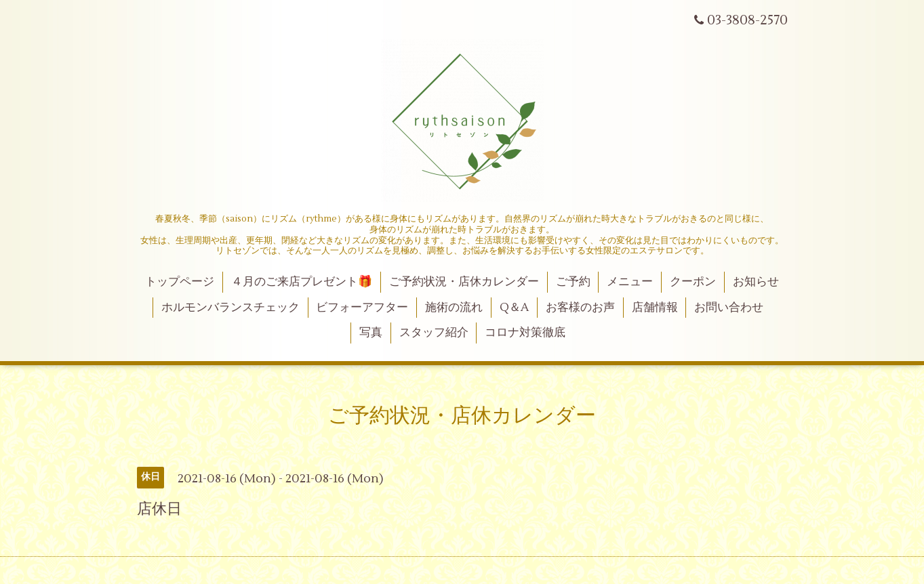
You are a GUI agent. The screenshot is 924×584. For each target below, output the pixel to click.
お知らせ (756, 282)
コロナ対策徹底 (525, 333)
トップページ (180, 282)
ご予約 (573, 282)
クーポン (693, 282)
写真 (371, 333)
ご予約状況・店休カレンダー (464, 282)
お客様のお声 (580, 308)
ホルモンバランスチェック (230, 308)
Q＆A (514, 308)
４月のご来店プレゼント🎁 (302, 282)
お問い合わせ (729, 308)
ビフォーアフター (362, 308)
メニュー (630, 282)
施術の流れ (454, 308)
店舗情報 (655, 308)
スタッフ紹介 (434, 333)
